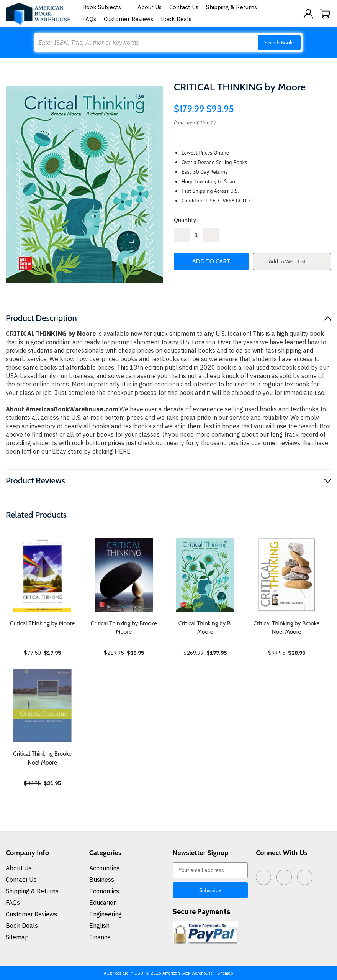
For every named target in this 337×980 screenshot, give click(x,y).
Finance (100, 937)
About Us (150, 7)
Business (102, 880)
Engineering (106, 914)
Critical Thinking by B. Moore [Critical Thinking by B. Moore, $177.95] (205, 628)
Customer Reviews (128, 19)
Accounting (105, 868)
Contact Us (184, 7)
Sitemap (17, 937)
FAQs (89, 19)
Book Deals (176, 19)
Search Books (279, 43)
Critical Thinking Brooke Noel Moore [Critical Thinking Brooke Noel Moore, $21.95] (42, 758)
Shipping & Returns (231, 7)
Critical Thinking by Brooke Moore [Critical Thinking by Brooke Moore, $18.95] (124, 628)
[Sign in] (308, 14)
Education (103, 903)
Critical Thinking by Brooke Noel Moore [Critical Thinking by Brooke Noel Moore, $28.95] (287, 628)
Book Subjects (106, 7)
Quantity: (186, 220)
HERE (123, 451)
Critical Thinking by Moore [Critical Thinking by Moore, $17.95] (42, 623)
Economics (104, 891)
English (99, 926)
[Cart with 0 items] (326, 14)
